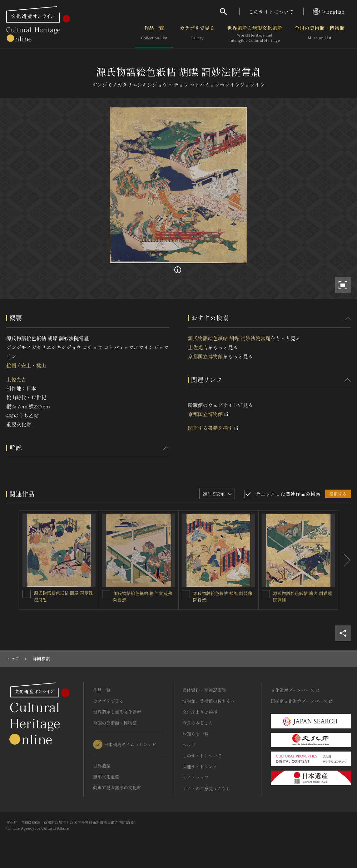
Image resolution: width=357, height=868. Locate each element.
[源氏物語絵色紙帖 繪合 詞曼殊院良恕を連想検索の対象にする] (106, 594)
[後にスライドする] (345, 560)
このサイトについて (271, 12)
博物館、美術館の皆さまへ (209, 701)
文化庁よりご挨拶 (200, 712)
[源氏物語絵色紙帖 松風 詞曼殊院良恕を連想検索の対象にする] (186, 594)
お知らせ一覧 (196, 734)
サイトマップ (196, 777)
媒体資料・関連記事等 (204, 690)
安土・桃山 (33, 365)
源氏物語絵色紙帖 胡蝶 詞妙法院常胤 (229, 338)
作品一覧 (154, 34)
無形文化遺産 (106, 777)
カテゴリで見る (197, 34)
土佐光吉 (16, 379)
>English (329, 12)
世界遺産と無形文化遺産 (255, 34)
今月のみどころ (198, 723)
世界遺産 (102, 766)
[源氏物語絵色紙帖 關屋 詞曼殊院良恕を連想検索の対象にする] (27, 594)
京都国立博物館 (206, 356)
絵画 (11, 365)
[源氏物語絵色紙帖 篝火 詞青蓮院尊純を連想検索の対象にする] (266, 594)
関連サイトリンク (200, 767)
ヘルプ (189, 745)
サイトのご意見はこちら (206, 788)
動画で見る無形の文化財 (117, 787)
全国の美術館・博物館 (320, 34)
